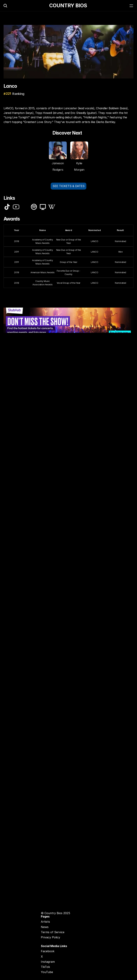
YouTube (47, 972)
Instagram (48, 962)
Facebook (48, 951)
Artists (45, 922)
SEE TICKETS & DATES (69, 186)
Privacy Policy (50, 937)
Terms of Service (53, 932)
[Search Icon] (5, 6)
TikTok (45, 967)
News (45, 927)
